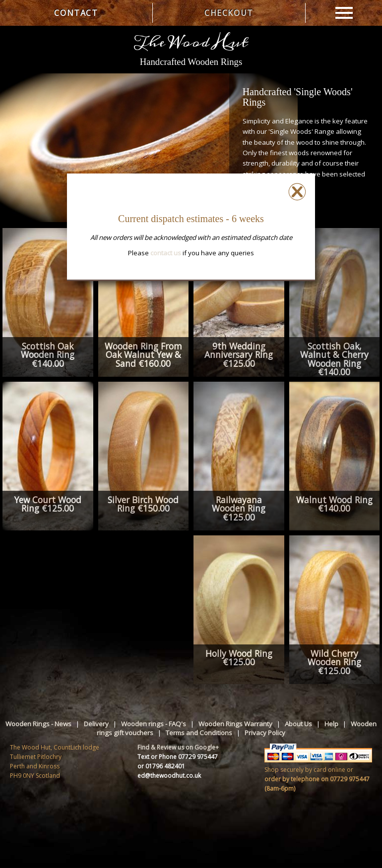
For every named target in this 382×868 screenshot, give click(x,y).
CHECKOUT (229, 13)
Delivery (96, 724)
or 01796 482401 (161, 766)
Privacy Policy (265, 733)
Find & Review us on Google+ (178, 747)
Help (331, 724)
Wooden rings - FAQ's (154, 724)
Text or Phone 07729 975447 (178, 757)
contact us (166, 253)
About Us (298, 724)
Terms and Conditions (199, 733)
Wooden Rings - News (38, 724)
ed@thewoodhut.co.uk (169, 776)
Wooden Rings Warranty (235, 724)
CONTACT (76, 13)
